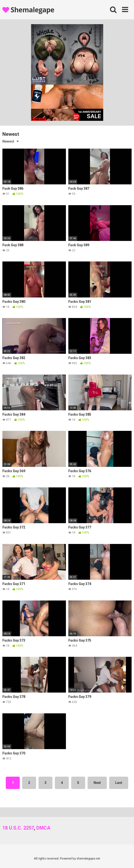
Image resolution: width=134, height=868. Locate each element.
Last (119, 783)
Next (97, 783)
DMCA (43, 828)
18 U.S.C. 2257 (18, 828)
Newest (8, 141)
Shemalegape (28, 10)
